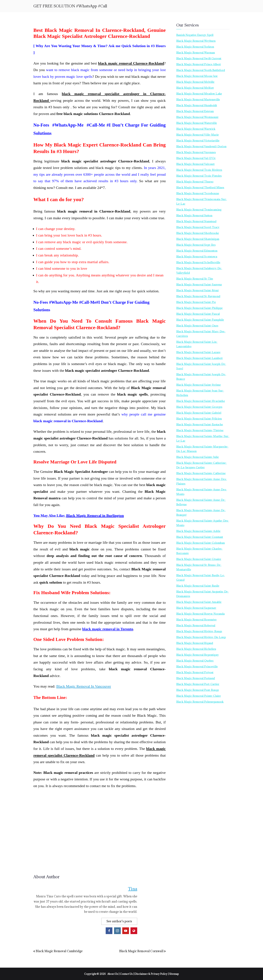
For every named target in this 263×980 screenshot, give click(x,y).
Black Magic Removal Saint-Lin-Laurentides (197, 344)
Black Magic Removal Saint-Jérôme (199, 385)
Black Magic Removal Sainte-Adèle (198, 531)
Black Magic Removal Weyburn (196, 41)
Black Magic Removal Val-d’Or (196, 158)
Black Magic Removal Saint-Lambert (200, 358)
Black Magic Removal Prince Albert (199, 64)
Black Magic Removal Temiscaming (199, 210)
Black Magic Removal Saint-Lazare (198, 352)
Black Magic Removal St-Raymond (198, 296)
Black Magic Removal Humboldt (197, 105)
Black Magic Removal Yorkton (195, 47)
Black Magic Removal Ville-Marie (198, 135)
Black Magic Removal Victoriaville (198, 140)
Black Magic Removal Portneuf (196, 678)
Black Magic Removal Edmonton (197, 251)
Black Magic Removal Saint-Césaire (199, 559)
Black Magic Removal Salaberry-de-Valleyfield (199, 270)
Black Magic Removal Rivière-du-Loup (201, 637)
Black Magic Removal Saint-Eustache (200, 424)
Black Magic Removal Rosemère (196, 619)
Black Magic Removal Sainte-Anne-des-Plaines (202, 481)
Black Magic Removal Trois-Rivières (199, 170)
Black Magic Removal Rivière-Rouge (199, 631)
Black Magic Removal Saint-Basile (198, 586)
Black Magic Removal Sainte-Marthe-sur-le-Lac (203, 438)
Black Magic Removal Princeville (197, 666)
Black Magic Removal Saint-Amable (199, 602)
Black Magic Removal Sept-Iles (196, 245)
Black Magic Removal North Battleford (201, 70)
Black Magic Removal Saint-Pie (196, 302)
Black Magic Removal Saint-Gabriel (199, 413)
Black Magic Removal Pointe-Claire (199, 696)
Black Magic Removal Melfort (195, 88)
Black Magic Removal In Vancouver (84, 686)
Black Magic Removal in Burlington (95, 515)
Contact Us (126, 974)
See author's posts (119, 921)
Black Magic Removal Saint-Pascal (198, 314)
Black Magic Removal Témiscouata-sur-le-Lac (202, 201)
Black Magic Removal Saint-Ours (197, 325)
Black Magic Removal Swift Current (199, 58)
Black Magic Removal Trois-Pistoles (199, 176)
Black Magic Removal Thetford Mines (200, 187)
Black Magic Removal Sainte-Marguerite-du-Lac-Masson (202, 449)
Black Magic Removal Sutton (194, 215)
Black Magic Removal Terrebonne (198, 193)
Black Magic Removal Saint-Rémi (197, 290)
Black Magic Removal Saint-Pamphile (200, 320)
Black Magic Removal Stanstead (196, 221)
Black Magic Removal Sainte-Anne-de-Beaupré (201, 512)
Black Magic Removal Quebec (195, 661)
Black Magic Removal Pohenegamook (200, 702)
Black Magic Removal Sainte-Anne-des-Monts (202, 492)
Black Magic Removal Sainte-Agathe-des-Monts (203, 523)
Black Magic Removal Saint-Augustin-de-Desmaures (203, 594)
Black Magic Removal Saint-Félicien (199, 419)
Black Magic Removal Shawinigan (198, 239)
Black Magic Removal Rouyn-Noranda (201, 614)
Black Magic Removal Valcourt (195, 164)
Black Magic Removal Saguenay (196, 608)
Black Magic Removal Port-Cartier (198, 684)
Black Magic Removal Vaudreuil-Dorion (201, 146)
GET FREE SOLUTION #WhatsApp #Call (70, 6)
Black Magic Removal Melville (195, 82)
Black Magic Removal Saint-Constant (200, 537)
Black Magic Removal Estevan (195, 111)
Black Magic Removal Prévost (195, 672)
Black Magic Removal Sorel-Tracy (198, 227)
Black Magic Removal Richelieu (196, 649)
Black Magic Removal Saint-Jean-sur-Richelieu (200, 393)
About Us (113, 974)
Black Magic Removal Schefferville (198, 262)
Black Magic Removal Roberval (196, 625)
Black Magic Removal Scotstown (197, 256)
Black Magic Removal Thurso (195, 182)
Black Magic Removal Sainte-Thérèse (200, 430)
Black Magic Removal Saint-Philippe (200, 308)
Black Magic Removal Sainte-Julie (198, 457)
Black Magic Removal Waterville (197, 123)
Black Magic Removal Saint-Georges (199, 407)
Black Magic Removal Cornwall (141, 951)
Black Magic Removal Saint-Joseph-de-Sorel (201, 366)
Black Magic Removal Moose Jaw (197, 76)
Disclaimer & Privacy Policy (151, 974)
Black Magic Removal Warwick (196, 129)
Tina (133, 889)
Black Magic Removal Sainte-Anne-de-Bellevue (201, 502)
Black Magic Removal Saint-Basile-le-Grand (201, 577)
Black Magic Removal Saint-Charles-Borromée (200, 551)
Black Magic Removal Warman (196, 52)
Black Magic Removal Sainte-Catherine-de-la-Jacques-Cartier (202, 465)
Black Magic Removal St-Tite (195, 279)
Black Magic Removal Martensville (198, 99)
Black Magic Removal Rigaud (195, 643)
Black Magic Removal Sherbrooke (198, 233)
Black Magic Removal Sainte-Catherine (201, 473)
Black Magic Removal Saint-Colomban (201, 543)
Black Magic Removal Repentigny (198, 655)
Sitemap (174, 974)
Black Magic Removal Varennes (196, 152)
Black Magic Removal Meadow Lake (199, 94)
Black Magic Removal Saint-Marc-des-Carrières (201, 334)
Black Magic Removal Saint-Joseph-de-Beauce (201, 377)
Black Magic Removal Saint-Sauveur (199, 284)
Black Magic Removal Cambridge (59, 951)
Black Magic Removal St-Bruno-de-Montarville (199, 567)
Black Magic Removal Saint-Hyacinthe (201, 401)
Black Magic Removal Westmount (197, 117)
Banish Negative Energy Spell (195, 35)
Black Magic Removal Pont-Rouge (198, 690)
